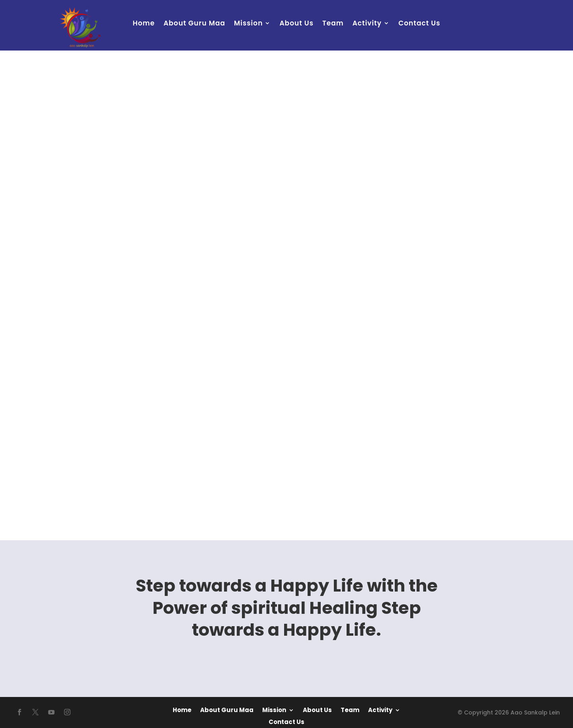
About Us (296, 24)
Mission (248, 24)
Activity (367, 24)
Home (144, 24)
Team (333, 24)
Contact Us (419, 24)
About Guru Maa (194, 24)
